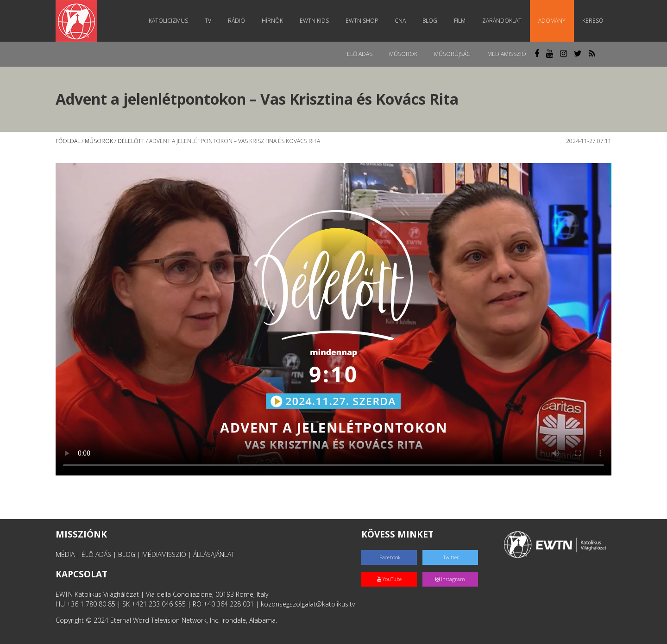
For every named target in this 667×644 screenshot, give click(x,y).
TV (208, 21)
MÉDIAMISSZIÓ (164, 554)
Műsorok (403, 54)
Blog (430, 21)
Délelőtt (131, 141)
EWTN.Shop (362, 21)
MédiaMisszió (507, 54)
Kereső (593, 21)
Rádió (236, 21)
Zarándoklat (502, 21)
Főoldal (68, 141)
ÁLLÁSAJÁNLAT (214, 554)
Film (460, 21)
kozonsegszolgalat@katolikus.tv (308, 604)
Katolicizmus (168, 21)
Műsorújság (452, 54)
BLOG (127, 554)
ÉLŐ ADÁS (96, 554)
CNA (400, 21)
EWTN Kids (314, 21)
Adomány (552, 21)
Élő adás (360, 54)
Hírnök (272, 21)
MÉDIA (65, 554)
